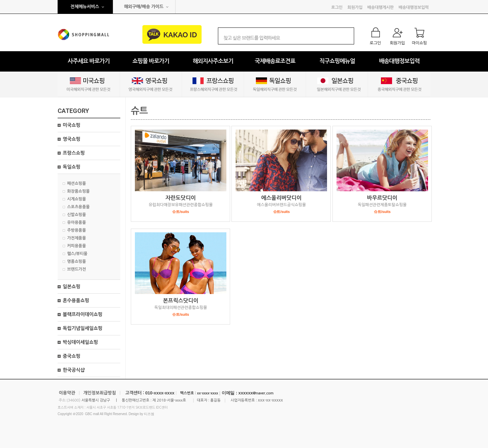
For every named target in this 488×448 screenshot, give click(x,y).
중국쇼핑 (72, 356)
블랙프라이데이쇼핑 (83, 314)
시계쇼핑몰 (77, 199)
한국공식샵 (74, 370)
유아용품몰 (77, 222)
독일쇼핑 (72, 167)
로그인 (337, 7)
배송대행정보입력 (414, 7)
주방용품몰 (77, 230)
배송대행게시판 (381, 7)
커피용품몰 (77, 246)
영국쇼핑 (72, 139)
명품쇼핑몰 (77, 261)
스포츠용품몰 (78, 207)
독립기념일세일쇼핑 (83, 328)
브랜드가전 (77, 269)
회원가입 (355, 7)
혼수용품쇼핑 (76, 300)
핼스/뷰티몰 (77, 254)
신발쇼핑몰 (77, 215)
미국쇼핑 (72, 125)
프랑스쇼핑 (74, 153)
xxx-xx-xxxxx (270, 400)
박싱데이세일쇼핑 (80, 342)
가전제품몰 (77, 238)
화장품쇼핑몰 (78, 191)
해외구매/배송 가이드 (144, 7)
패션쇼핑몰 (77, 183)
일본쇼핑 (72, 287)
